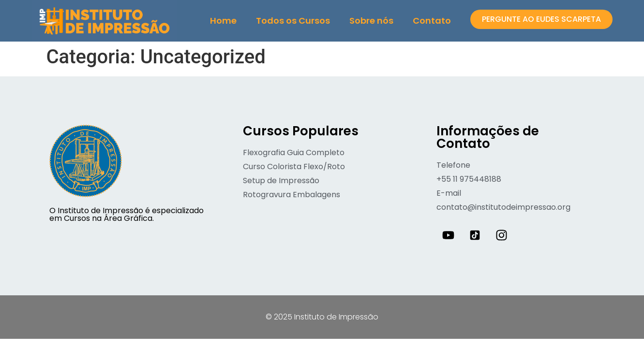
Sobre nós (371, 21)
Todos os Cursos (293, 21)
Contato (432, 21)
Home (223, 21)
